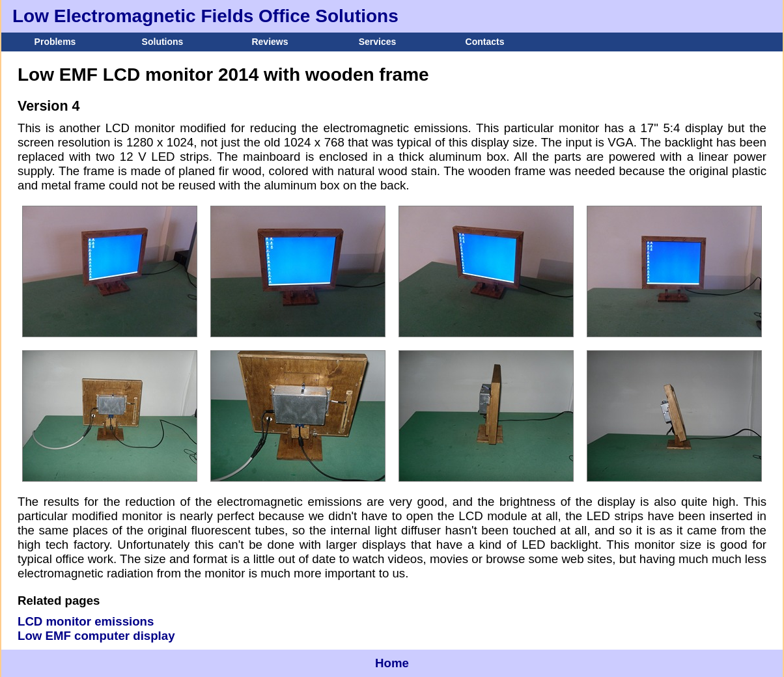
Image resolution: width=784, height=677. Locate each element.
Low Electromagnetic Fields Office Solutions (205, 16)
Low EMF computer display (96, 636)
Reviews (270, 42)
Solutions (163, 42)
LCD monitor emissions (86, 621)
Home (392, 663)
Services (378, 42)
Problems (55, 42)
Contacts (485, 42)
